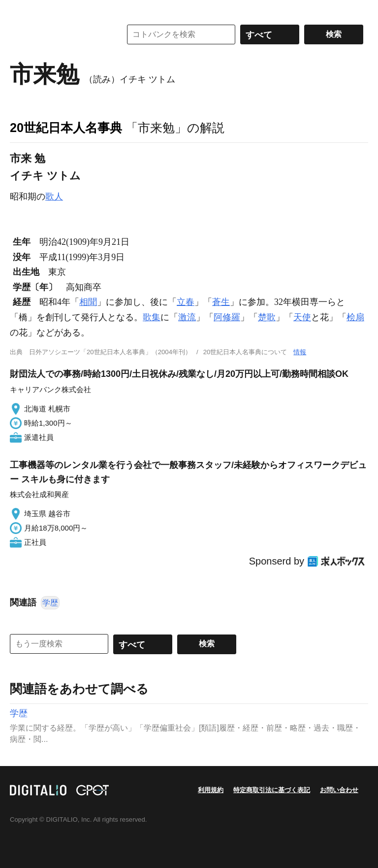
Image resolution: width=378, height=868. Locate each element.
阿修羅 (227, 317)
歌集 (152, 317)
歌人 (54, 197)
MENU (20, 10)
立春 (186, 302)
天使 (302, 317)
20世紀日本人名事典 (66, 128)
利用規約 (211, 790)
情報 (300, 352)
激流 (187, 317)
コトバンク (59, 34)
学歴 (50, 603)
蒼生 (221, 302)
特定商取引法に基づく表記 (272, 790)
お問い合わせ (339, 790)
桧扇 (355, 317)
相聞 (88, 302)
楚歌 (267, 317)
